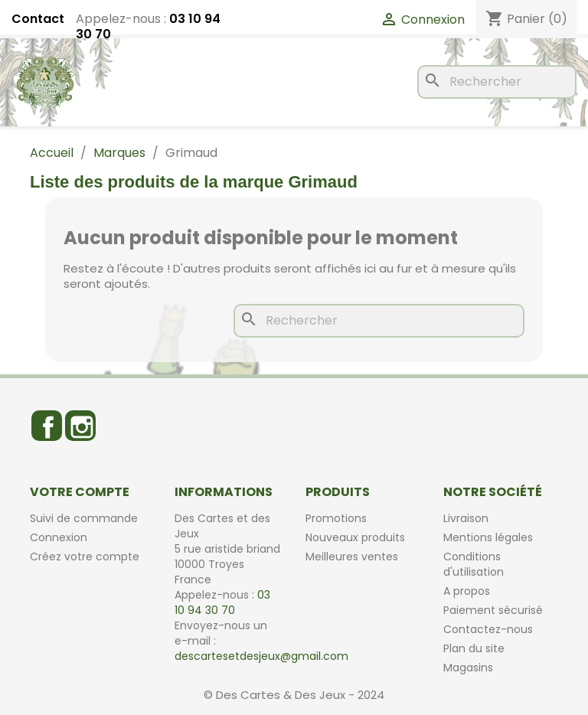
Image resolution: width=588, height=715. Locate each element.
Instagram (80, 426)
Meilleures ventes (352, 557)
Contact (38, 19)
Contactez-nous (488, 629)
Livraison (466, 518)
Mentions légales (488, 537)
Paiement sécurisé (493, 610)
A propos (467, 591)
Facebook (47, 426)
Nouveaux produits (355, 537)
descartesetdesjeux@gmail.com (261, 656)
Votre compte (80, 492)
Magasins (468, 668)
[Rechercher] (497, 82)
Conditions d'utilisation (474, 564)
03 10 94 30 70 (222, 602)
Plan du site (474, 648)
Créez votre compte (85, 557)
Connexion (59, 537)
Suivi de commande (84, 518)
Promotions (336, 518)
